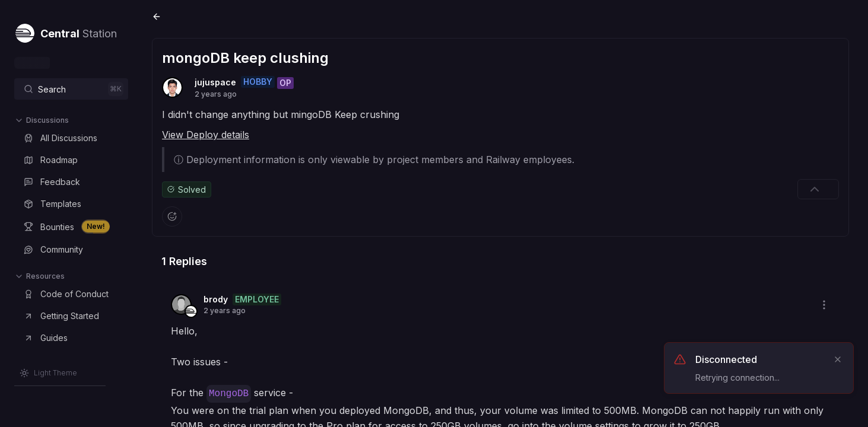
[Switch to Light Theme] (48, 373)
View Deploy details (206, 135)
